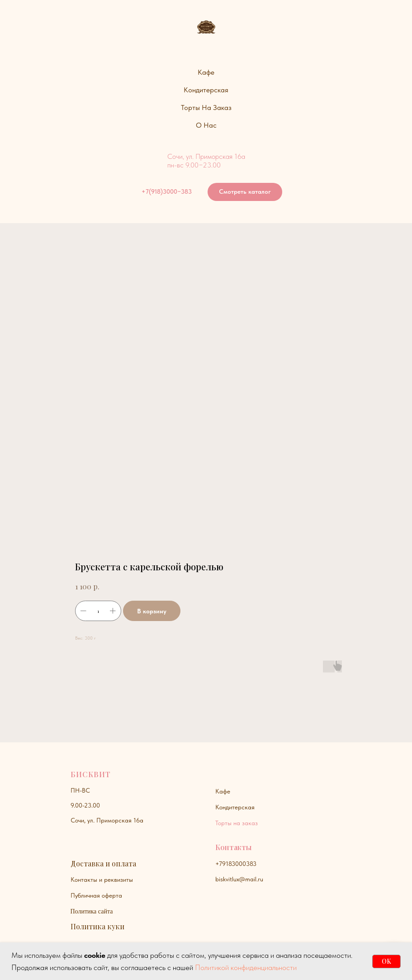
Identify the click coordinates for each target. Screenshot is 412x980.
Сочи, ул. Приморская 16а (107, 820)
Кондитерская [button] (206, 90)
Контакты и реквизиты (102, 880)
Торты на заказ (237, 823)
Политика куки (97, 926)
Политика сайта (92, 911)
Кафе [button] (206, 72)
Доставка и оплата (103, 863)
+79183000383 (236, 864)
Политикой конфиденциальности (246, 967)
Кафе (223, 791)
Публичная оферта (96, 895)
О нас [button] (206, 125)
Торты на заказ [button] (206, 108)
